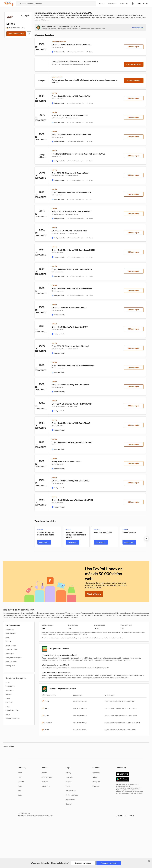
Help (20, 777)
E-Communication (72, 795)
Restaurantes (10, 686)
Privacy (68, 773)
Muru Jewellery (11, 634)
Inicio (5, 746)
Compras (9, 702)
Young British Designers (14, 658)
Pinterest (96, 786)
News (20, 786)
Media (20, 795)
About (20, 773)
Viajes (8, 698)
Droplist (44, 773)
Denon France (11, 646)
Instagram (96, 782)
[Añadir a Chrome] (94, 594)
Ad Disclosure (71, 791)
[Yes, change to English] (109, 863)
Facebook (96, 773)
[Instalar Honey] (137, 28)
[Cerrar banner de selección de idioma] (149, 861)
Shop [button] (102, 4)
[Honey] (9, 4)
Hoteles (8, 694)
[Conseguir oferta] (44, 542)
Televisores (9, 690)
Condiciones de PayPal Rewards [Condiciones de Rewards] (71, 64)
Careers (21, 782)
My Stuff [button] (113, 4)
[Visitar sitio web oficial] (29, 34)
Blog (20, 791)
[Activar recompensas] (16, 34)
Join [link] (139, 3)
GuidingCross (10, 666)
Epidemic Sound (11, 650)
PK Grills (8, 642)
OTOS (8, 638)
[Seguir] (25, 16)
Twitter (95, 777)
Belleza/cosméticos (13, 719)
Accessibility (70, 800)
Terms (68, 786)
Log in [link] (145, 3)
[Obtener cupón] (134, 47)
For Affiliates (46, 786)
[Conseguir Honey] (134, 81)
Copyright (69, 777)
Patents (68, 782)
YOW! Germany (11, 662)
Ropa (7, 706)
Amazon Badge (47, 777)
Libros (8, 714)
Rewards (124, 4)
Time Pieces (10, 654)
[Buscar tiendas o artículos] (56, 4)
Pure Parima (10, 630)
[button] (125, 816)
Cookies (69, 804)
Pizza (7, 682)
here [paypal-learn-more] (51, 816)
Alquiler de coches (12, 710)
